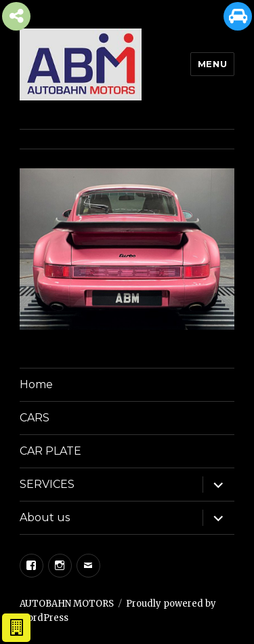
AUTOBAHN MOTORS (67, 604)
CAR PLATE (50, 451)
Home (36, 384)
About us (45, 517)
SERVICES (47, 484)
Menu (212, 64)
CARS (35, 418)
